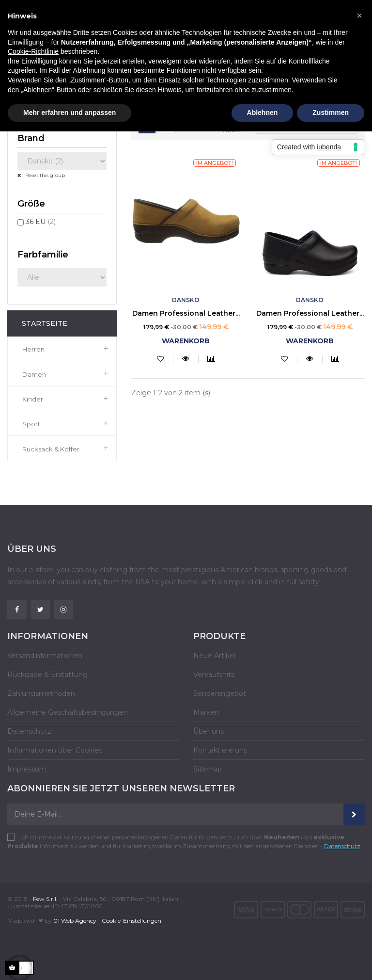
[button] (359, 16)
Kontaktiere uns (220, 750)
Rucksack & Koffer (51, 449)
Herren (33, 349)
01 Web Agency (75, 921)
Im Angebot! (215, 163)
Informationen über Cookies (55, 750)
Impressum (27, 769)
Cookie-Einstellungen (132, 921)
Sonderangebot (220, 693)
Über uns (209, 731)
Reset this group (44, 175)
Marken (206, 712)
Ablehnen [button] (263, 112)
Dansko (186, 300)
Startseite (45, 323)
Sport (31, 424)
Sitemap (208, 769)
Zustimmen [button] (331, 112)
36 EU (41, 222)
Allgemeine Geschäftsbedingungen (68, 712)
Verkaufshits (214, 675)
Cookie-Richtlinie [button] (33, 51)
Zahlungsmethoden (41, 693)
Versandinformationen (45, 656)
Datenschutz (29, 731)
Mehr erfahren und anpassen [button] (70, 112)
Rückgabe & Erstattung (47, 675)
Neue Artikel (214, 656)
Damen (34, 374)
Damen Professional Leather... (186, 313)
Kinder (33, 399)
